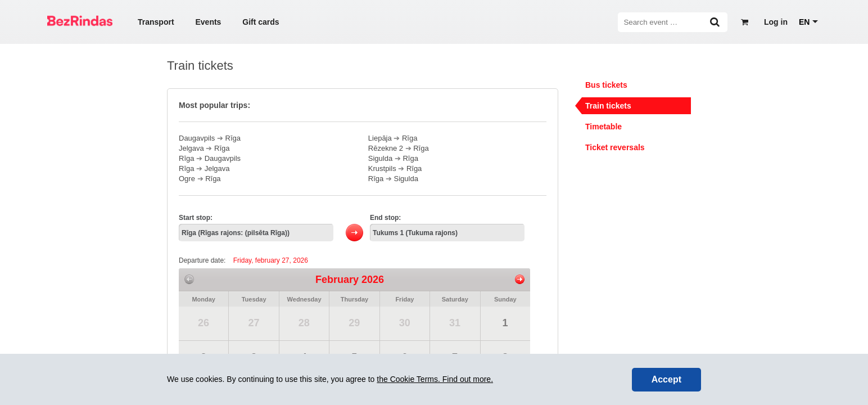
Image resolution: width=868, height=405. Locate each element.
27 (254, 323)
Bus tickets (606, 85)
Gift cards (261, 22)
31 (455, 323)
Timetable (603, 127)
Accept (666, 379)
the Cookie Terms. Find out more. (435, 379)
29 (354, 323)
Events (208, 22)
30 (405, 323)
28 (304, 323)
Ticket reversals (615, 147)
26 (204, 323)
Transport (156, 22)
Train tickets (608, 106)
